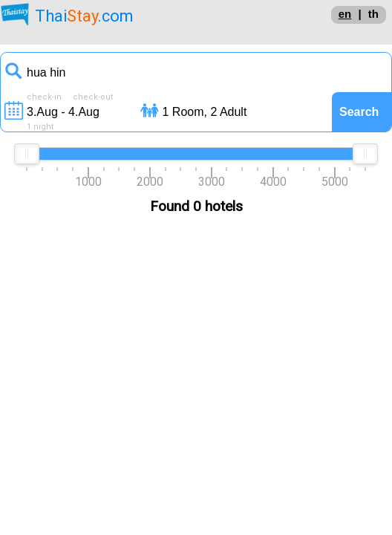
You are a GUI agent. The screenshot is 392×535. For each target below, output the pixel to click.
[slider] (27, 154)
